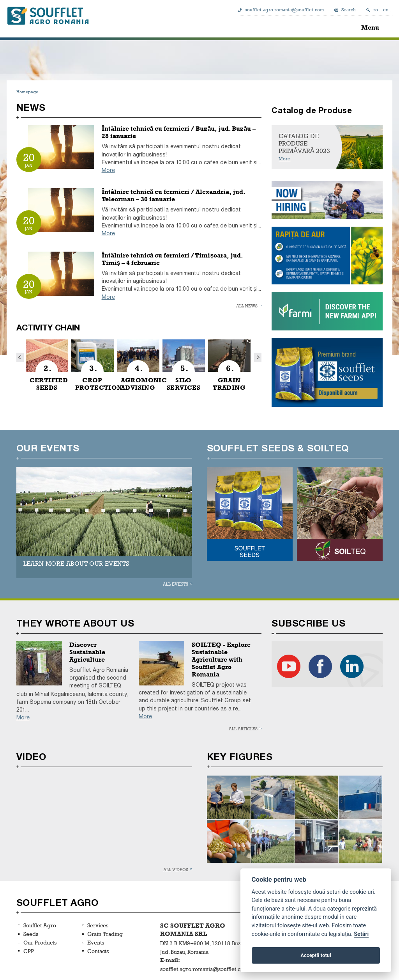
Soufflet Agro (40, 925)
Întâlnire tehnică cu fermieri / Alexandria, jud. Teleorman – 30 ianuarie (174, 195)
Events (96, 942)
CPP (29, 951)
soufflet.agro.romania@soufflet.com (284, 10)
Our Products (40, 942)
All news (247, 306)
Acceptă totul (316, 955)
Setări (361, 934)
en (386, 10)
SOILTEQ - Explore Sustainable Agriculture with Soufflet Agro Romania (221, 660)
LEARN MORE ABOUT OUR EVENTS (77, 564)
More (108, 170)
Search (349, 10)
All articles (243, 729)
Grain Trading (105, 934)
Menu (370, 28)
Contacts (98, 951)
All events (176, 584)
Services (98, 925)
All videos (176, 869)
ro (376, 10)
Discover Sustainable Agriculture (87, 652)
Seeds (31, 934)
